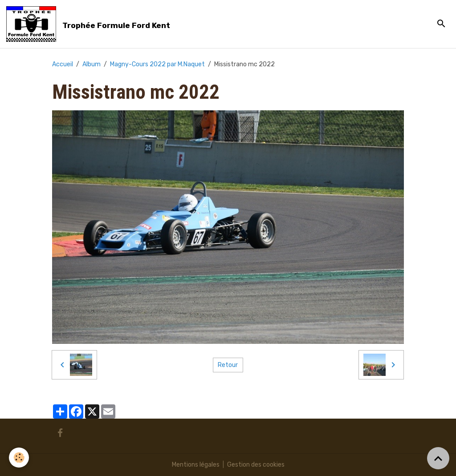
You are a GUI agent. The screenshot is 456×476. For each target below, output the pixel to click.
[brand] (90, 24)
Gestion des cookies (256, 465)
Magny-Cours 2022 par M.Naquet (157, 64)
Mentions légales (196, 465)
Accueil (63, 64)
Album (92, 64)
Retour (228, 365)
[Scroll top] (438, 458)
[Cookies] (19, 458)
